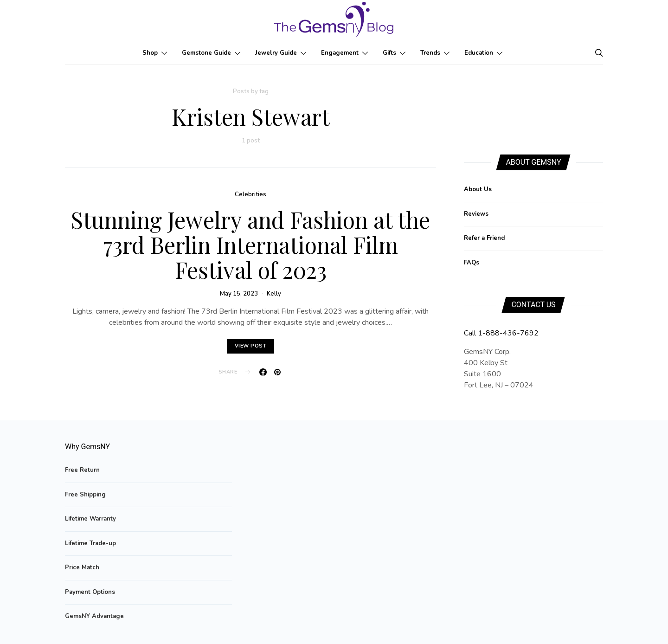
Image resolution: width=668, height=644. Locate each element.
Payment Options (90, 592)
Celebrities (250, 194)
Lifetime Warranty (90, 519)
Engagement (340, 53)
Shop (150, 53)
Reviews (476, 214)
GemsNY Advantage (94, 616)
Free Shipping (85, 495)
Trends (430, 53)
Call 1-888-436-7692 (501, 333)
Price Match (82, 567)
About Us (478, 189)
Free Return (82, 470)
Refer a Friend (484, 238)
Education (479, 53)
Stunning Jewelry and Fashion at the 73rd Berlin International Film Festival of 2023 (250, 245)
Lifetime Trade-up (90, 543)
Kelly (274, 294)
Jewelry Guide (276, 53)
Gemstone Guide (206, 53)
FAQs (472, 263)
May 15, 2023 (239, 294)
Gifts (389, 53)
